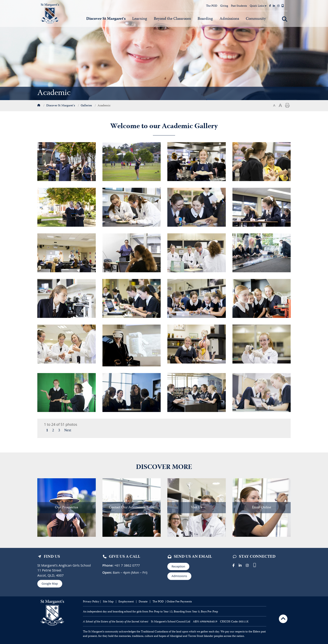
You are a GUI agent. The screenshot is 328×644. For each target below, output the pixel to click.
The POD (212, 6)
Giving (224, 6)
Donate (143, 602)
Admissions (179, 576)
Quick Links (258, 6)
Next (68, 430)
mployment (127, 602)
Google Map (50, 583)
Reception (178, 566)
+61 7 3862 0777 (127, 565)
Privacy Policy (91, 602)
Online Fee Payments (179, 602)
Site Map (108, 602)
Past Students (239, 6)
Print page (287, 105)
